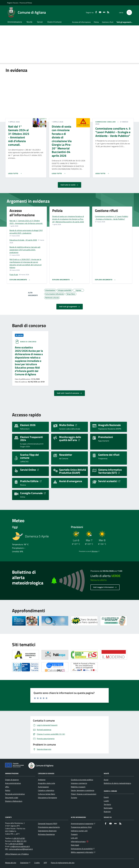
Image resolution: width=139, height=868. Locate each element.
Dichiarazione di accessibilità (83, 848)
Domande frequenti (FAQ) (48, 824)
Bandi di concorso (28, 342)
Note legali (75, 845)
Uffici (7, 787)
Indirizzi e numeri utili (79, 831)
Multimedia (108, 808)
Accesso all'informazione (81, 22)
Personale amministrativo (15, 794)
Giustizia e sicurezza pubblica (82, 780)
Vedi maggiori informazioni (105, 587)
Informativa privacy (78, 841)
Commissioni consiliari (106, 122)
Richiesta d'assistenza (46, 834)
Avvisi (106, 780)
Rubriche (107, 812)
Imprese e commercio (79, 783)
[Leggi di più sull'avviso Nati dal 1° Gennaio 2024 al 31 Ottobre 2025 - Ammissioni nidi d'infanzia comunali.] (15, 173)
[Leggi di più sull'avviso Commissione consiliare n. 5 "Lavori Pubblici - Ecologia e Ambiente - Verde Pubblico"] (103, 173)
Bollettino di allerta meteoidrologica (117, 783)
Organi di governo (12, 780)
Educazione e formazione (47, 798)
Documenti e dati (12, 798)
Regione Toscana (13, 3)
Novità (29, 22)
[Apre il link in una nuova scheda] (25, 621)
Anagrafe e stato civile (47, 783)
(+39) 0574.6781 (19, 838)
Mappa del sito (11, 863)
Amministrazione (15, 22)
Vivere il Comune (54, 22)
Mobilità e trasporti (78, 787)
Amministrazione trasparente (83, 823)
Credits (37, 863)
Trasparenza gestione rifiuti (81, 827)
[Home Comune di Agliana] (27, 12)
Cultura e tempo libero (47, 794)
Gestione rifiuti (108, 22)
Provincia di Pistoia (26, 3)
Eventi (106, 797)
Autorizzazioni (43, 787)
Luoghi (106, 801)
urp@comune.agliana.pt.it (20, 846)
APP (45, 863)
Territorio (107, 804)
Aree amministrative (13, 783)
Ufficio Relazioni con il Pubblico (17, 854)
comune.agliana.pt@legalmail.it (21, 849)
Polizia (96, 22)
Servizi (40, 22)
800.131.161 (22, 841)
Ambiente (42, 780)
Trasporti (74, 834)
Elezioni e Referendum (14, 801)
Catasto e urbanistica (46, 790)
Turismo (74, 798)
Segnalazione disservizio (47, 831)
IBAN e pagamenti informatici (83, 852)
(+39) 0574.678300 (16, 844)
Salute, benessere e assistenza (83, 790)
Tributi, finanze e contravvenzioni (84, 794)
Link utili (74, 838)
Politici (8, 790)
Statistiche (25, 863)
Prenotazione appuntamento (49, 827)
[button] (129, 12)
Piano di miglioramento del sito (63, 863)
